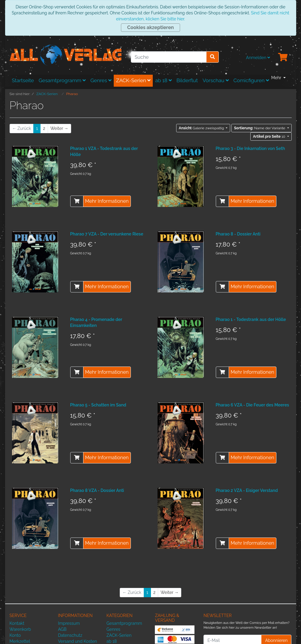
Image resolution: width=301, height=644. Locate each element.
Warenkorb (20, 629)
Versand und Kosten (77, 641)
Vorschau (216, 80)
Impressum (69, 623)
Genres (101, 80)
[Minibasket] (283, 58)
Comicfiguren (251, 80)
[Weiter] (59, 129)
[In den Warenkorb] (77, 201)
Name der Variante (260, 128)
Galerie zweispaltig (202, 128)
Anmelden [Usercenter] (258, 58)
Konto (15, 635)
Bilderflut (187, 80)
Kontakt (17, 623)
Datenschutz (70, 635)
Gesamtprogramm (62, 80)
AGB (62, 629)
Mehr (277, 78)
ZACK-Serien (133, 80)
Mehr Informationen (107, 201)
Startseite (23, 80)
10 (270, 136)
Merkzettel (20, 641)
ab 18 (163, 80)
